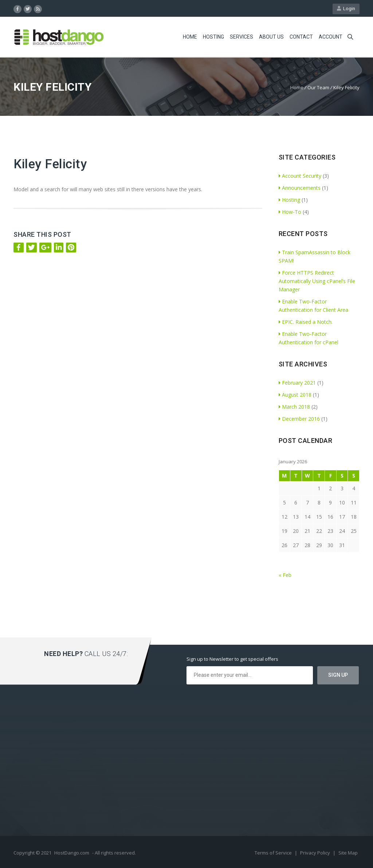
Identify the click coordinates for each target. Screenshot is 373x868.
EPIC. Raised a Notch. (306, 322)
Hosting (213, 37)
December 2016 (299, 419)
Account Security (300, 176)
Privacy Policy (316, 853)
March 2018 (294, 407)
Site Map (348, 853)
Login (346, 9)
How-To (290, 212)
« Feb (285, 575)
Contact (301, 37)
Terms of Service (274, 853)
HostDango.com (72, 853)
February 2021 (297, 383)
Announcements (300, 188)
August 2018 (295, 395)
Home (190, 37)
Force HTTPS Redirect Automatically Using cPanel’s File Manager (317, 281)
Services (242, 37)
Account (331, 37)
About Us (271, 37)
